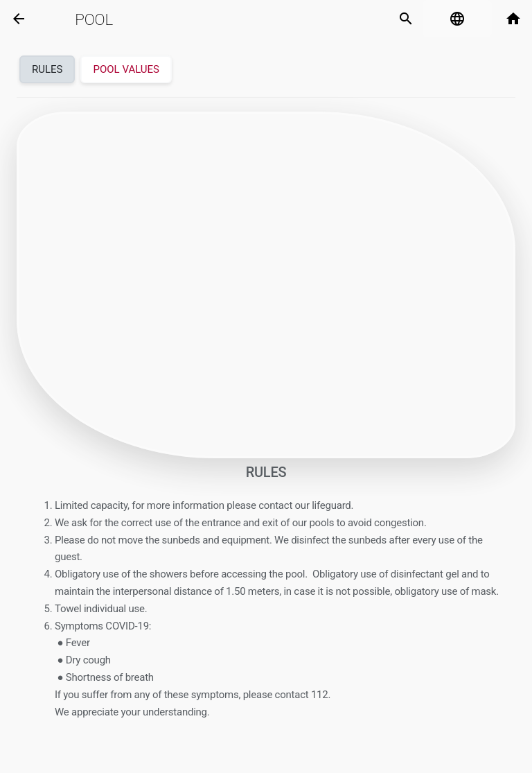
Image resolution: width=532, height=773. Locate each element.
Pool (94, 19)
